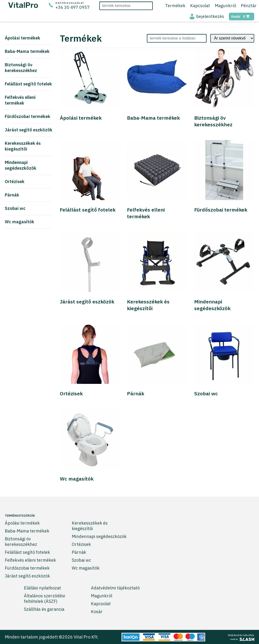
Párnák (12, 195)
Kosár (242, 17)
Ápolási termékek (22, 38)
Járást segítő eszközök (29, 130)
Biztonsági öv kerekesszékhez (21, 68)
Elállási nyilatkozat (42, 588)
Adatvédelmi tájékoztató (115, 588)
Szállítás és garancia (44, 609)
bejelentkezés (210, 16)
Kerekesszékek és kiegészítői (23, 146)
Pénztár (249, 6)
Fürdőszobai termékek (28, 116)
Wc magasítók (19, 222)
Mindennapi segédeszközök (21, 165)
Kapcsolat (200, 6)
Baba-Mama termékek (27, 51)
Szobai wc (15, 208)
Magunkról (225, 6)
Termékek (175, 6)
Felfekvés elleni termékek (20, 100)
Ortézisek (15, 182)
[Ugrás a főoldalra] (23, 6)
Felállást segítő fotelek (28, 84)
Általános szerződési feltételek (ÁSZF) (44, 599)
